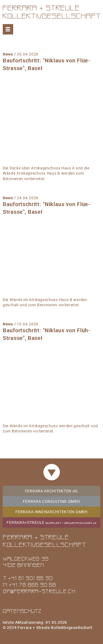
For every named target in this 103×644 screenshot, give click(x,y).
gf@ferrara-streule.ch (39, 591)
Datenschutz (22, 611)
